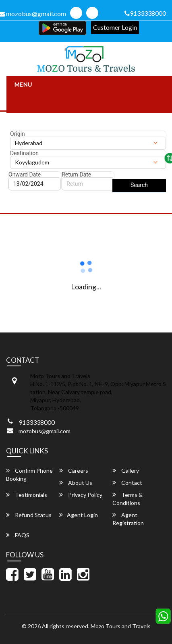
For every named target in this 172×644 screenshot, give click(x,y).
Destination (24, 153)
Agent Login (79, 515)
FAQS (18, 535)
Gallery (126, 471)
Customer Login (115, 27)
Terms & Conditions (127, 499)
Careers (74, 471)
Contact (127, 483)
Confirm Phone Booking (29, 475)
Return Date (76, 175)
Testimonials (27, 495)
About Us (76, 483)
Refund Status (29, 515)
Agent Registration (128, 519)
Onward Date (25, 175)
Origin (18, 134)
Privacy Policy (81, 495)
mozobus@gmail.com (45, 431)
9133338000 (145, 13)
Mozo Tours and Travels (121, 626)
